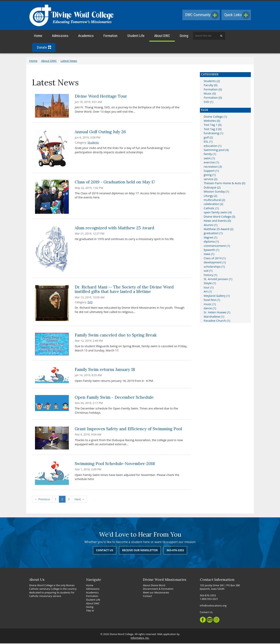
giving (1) (210, 175)
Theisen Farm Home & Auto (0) (225, 184)
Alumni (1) (211, 225)
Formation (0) (213, 90)
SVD (90, 303)
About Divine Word (154, 586)
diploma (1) (211, 242)
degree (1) (211, 238)
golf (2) (208, 138)
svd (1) (208, 271)
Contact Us (105, 551)
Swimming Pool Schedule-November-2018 (115, 464)
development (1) (215, 263)
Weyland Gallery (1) (217, 296)
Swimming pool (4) (216, 150)
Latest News (69, 61)
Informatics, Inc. (140, 638)
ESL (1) (208, 142)
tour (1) (209, 288)
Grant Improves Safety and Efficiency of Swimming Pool (128, 429)
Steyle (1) (210, 284)
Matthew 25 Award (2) (219, 230)
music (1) (210, 304)
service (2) (211, 180)
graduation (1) (213, 234)
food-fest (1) (212, 300)
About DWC (162, 36)
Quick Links (237, 15)
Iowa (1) (209, 254)
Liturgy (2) (210, 196)
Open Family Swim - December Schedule (114, 398)
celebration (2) (213, 204)
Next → (80, 500)
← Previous (42, 500)
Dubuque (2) (212, 188)
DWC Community (201, 15)
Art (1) (208, 292)
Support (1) (211, 171)
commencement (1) (217, 246)
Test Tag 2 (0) (213, 130)
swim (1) (209, 159)
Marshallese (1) (214, 317)
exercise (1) (211, 163)
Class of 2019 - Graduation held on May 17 (115, 183)
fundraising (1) (213, 134)
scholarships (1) (214, 267)
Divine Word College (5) (220, 217)
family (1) (210, 154)
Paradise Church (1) (217, 321)
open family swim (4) (218, 213)
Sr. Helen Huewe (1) (217, 313)
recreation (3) (213, 167)
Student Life (136, 36)
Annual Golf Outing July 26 (100, 132)
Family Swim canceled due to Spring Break (116, 336)
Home (38, 36)
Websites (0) (212, 121)
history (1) (210, 275)
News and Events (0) (217, 221)
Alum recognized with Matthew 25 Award (114, 228)
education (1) (213, 146)
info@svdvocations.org (213, 606)
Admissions (60, 36)
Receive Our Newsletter (140, 551)
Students (93, 143)
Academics (86, 36)
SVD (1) (209, 102)
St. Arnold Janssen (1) (218, 280)
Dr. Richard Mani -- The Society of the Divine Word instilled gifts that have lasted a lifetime (124, 290)
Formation (110, 36)
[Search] (221, 36)
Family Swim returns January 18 (105, 370)
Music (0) (210, 94)
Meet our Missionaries (156, 593)
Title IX (90, 611)
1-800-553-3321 (209, 599)
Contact (147, 597)
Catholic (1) (211, 209)
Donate (44, 48)
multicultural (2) (214, 200)
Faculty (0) (211, 86)
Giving (184, 36)
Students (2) (212, 81)
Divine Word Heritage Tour (101, 97)
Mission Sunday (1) (216, 192)
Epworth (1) (212, 250)
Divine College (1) (215, 117)
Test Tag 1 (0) (213, 125)
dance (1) (210, 309)
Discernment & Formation (158, 589)
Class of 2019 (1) (215, 259)
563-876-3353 (175, 551)
